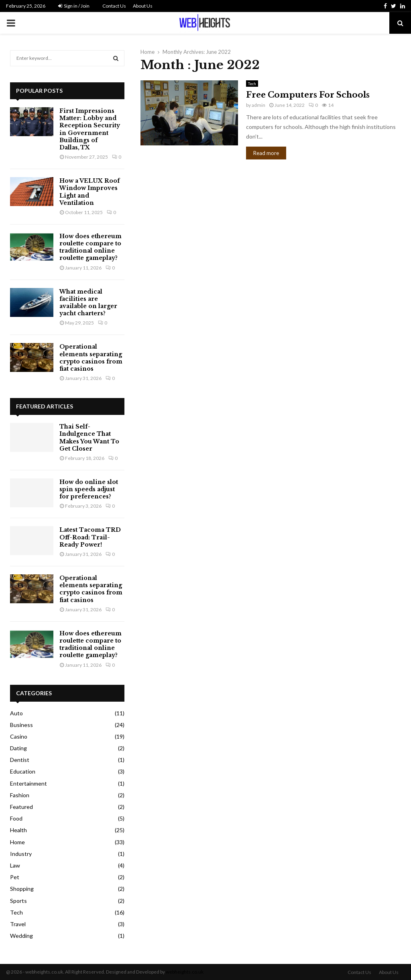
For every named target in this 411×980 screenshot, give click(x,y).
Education (23, 771)
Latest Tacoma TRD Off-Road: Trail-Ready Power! (90, 537)
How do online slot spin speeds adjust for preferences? (89, 489)
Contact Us (114, 6)
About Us (143, 6)
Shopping (22, 889)
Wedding (21, 936)
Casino (19, 736)
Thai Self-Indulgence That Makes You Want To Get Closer (89, 438)
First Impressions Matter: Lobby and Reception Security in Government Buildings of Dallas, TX (90, 129)
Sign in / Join (74, 6)
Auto (16, 713)
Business (21, 725)
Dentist (20, 760)
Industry (21, 854)
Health (18, 830)
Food (16, 818)
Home (17, 842)
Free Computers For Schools (308, 95)
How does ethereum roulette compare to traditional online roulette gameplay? (91, 247)
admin (258, 105)
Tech (252, 84)
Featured (21, 807)
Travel (18, 924)
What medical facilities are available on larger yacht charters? (88, 303)
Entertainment (28, 783)
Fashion (20, 795)
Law (15, 865)
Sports (18, 901)
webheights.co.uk (185, 972)
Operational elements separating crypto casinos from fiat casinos (91, 358)
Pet (15, 877)
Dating (18, 748)
